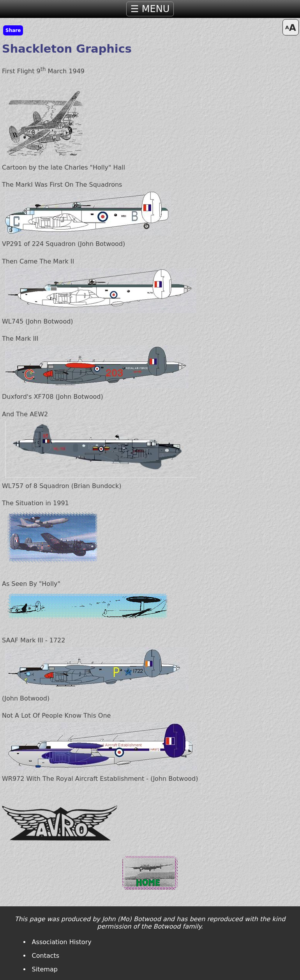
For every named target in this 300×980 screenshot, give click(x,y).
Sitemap (45, 969)
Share (13, 30)
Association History (62, 942)
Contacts (46, 956)
